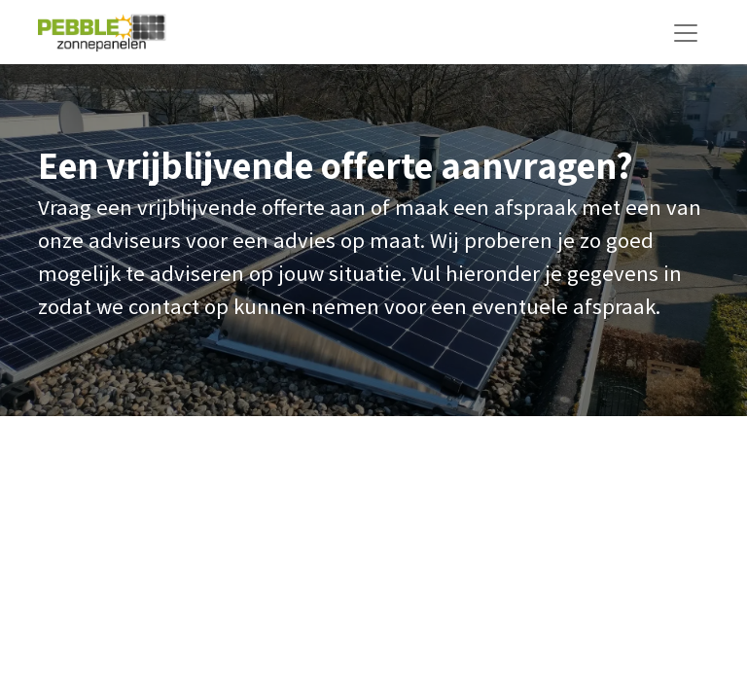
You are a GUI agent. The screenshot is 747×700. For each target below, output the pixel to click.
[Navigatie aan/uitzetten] (686, 32)
